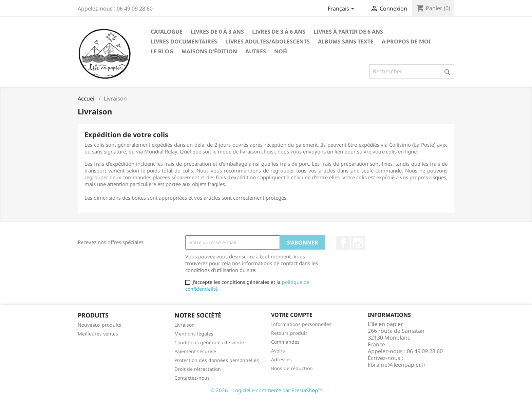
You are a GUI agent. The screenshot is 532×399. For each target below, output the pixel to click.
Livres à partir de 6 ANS (348, 32)
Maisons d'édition (209, 51)
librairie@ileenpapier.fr (397, 365)
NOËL (282, 51)
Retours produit (289, 333)
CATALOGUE (167, 32)
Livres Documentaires (184, 41)
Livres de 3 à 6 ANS (279, 32)
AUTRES (256, 51)
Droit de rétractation (198, 369)
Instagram (358, 243)
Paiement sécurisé (195, 351)
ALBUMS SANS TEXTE (346, 41)
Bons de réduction (292, 368)
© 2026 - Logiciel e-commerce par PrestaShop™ (266, 390)
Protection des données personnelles (217, 360)
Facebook (343, 243)
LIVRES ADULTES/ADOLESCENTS (268, 41)
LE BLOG (162, 51)
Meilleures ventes (98, 334)
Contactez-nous (192, 378)
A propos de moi (406, 41)
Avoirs (278, 351)
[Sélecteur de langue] (342, 9)
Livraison (185, 325)
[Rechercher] (412, 71)
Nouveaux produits (99, 325)
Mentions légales (194, 334)
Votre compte (292, 315)
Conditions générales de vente (209, 342)
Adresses (281, 359)
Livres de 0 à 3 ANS (217, 32)
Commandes (285, 342)
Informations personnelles (301, 324)
